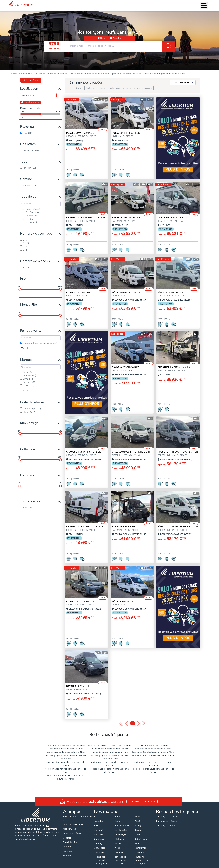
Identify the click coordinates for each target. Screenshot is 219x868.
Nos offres (28, 140)
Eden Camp (121, 813)
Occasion (117, 35)
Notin (118, 844)
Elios (117, 817)
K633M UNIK (78, 682)
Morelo (118, 840)
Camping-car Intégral (167, 817)
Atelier (131, 4)
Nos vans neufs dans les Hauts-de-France (153, 752)
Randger (139, 822)
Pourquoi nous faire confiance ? (78, 815)
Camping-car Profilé (166, 822)
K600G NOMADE (126, 214)
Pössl (137, 817)
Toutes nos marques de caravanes (121, 857)
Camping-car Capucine (167, 813)
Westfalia (139, 849)
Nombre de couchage (36, 230)
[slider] (20, 286)
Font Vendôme (122, 822)
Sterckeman (140, 844)
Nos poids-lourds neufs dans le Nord (109, 748)
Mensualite (28, 301)
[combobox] (123, 41)
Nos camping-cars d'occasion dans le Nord (109, 742)
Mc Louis (119, 835)
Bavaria (98, 822)
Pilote (137, 813)
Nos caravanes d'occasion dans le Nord (66, 748)
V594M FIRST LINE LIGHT (86, 214)
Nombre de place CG (36, 257)
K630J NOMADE (126, 364)
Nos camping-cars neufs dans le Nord (66, 742)
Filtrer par (28, 123)
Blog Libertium (71, 839)
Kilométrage (29, 419)
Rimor (137, 831)
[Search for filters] (40, 200)
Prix (23, 275)
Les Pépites (78, 4)
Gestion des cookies (132, 865)
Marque (26, 356)
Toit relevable (30, 498)
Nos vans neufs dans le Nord (153, 742)
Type (24, 158)
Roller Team (141, 835)
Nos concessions (191, 4)
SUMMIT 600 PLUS (80, 129)
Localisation (29, 85)
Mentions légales (111, 865)
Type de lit (28, 193)
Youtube (67, 852)
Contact (207, 4)
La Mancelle (121, 826)
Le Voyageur (121, 831)
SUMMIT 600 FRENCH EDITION (178, 448)
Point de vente (31, 327)
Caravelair (99, 835)
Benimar (98, 826)
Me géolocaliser (30, 99)
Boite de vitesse (32, 399)
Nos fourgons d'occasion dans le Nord (109, 745)
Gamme (26, 175)
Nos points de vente (73, 821)
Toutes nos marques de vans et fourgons (143, 857)
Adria (97, 813)
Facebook (68, 843)
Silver (137, 840)
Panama (119, 849)
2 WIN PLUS (122, 598)
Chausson (99, 849)
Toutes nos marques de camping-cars (101, 857)
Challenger (100, 844)
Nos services (104, 4)
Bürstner (98, 831)
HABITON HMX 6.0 (174, 364)
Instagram (68, 848)
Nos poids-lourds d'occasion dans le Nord (153, 748)
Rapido (138, 826)
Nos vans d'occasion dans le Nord (66, 745)
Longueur (27, 472)
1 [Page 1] (133, 720)
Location (142, 4)
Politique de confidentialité (87, 865)
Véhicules (91, 4)
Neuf (103, 35)
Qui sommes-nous (157, 4)
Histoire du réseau (72, 830)
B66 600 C (124, 523)
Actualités (174, 4)
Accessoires (119, 4)
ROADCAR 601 (78, 289)
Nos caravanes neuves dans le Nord (153, 745)
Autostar (98, 817)
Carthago (99, 840)
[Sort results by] (183, 79)
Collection (28, 445)
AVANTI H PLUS (173, 214)
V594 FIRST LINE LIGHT (85, 448)
